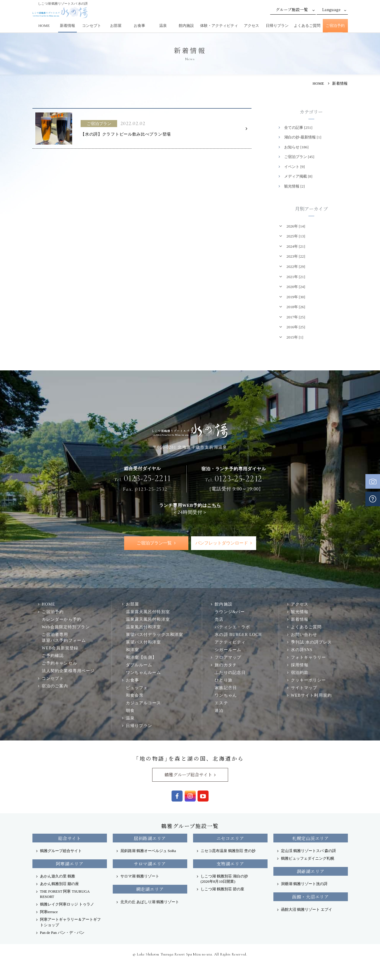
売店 (219, 620)
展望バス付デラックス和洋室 (155, 635)
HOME (44, 26)
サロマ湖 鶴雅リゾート (140, 876)
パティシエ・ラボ (232, 627)
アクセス (251, 26)
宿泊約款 (300, 673)
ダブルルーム (139, 665)
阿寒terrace (49, 912)
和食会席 (135, 695)
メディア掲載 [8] (298, 176)
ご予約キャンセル (59, 663)
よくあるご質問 (307, 26)
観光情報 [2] (294, 186)
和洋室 (132, 650)
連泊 (219, 711)
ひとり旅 (224, 680)
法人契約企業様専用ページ (68, 671)
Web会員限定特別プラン (66, 627)
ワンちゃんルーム (144, 673)
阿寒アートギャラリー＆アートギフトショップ (70, 922)
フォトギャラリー (309, 658)
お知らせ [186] (296, 147)
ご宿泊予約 (335, 26)
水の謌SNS (302, 650)
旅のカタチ (226, 665)
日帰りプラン (277, 26)
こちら (214, 505)
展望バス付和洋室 (144, 642)
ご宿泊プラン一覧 (154, 543)
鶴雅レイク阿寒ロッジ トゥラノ (67, 904)
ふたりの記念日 (230, 673)
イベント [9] (294, 167)
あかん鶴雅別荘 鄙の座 (59, 884)
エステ (221, 703)
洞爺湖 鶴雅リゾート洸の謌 (304, 884)
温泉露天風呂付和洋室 (148, 620)
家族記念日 (226, 688)
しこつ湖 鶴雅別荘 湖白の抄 (224, 879)
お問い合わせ (304, 635)
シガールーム (228, 650)
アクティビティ (230, 642)
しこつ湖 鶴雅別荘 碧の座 (223, 889)
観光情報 (300, 612)
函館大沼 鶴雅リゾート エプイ (307, 909)
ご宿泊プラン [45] (299, 157)
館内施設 (186, 26)
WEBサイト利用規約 (311, 695)
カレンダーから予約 (62, 620)
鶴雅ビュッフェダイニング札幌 (308, 858)
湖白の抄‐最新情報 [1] (303, 137)
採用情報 (300, 665)
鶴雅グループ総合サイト (188, 775)
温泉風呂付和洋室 (144, 627)
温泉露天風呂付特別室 (148, 612)
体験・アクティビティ (219, 26)
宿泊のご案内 (55, 686)
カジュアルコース (144, 703)
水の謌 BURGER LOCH (238, 635)
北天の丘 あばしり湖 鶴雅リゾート (150, 902)
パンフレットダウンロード (222, 543)
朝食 (130, 711)
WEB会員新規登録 (60, 648)
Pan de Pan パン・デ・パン (62, 933)
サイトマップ (304, 688)
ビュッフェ (137, 688)
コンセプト (92, 26)
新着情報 (67, 26)
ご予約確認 (53, 655)
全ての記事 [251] (298, 128)
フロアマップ (228, 658)
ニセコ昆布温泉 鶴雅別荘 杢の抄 (228, 851)
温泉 (163, 26)
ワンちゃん (226, 695)
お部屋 (116, 26)
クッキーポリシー (309, 680)
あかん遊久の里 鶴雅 (58, 876)
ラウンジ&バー (230, 612)
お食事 (139, 26)
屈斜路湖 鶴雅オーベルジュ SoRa (148, 851)
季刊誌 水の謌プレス (312, 642)
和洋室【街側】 (141, 658)
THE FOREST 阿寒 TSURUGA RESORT (65, 894)
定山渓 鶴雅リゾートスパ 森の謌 (309, 851)
